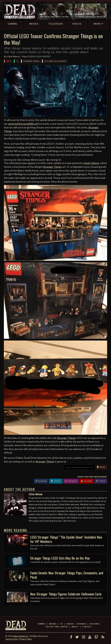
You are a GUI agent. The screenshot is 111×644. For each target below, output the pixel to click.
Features (95, 624)
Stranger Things (31, 61)
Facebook (41, 481)
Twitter (56, 481)
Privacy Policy (26, 639)
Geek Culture (91, 163)
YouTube (86, 481)
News (9, 61)
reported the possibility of (23, 124)
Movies (53, 624)
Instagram (71, 481)
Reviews (82, 624)
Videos (70, 624)
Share (101, 467)
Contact (87, 627)
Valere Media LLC (21, 636)
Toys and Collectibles (55, 61)
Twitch (101, 481)
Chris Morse (13, 56)
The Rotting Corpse (57, 627)
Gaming (42, 624)
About (75, 627)
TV (17, 61)
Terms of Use (11, 639)
